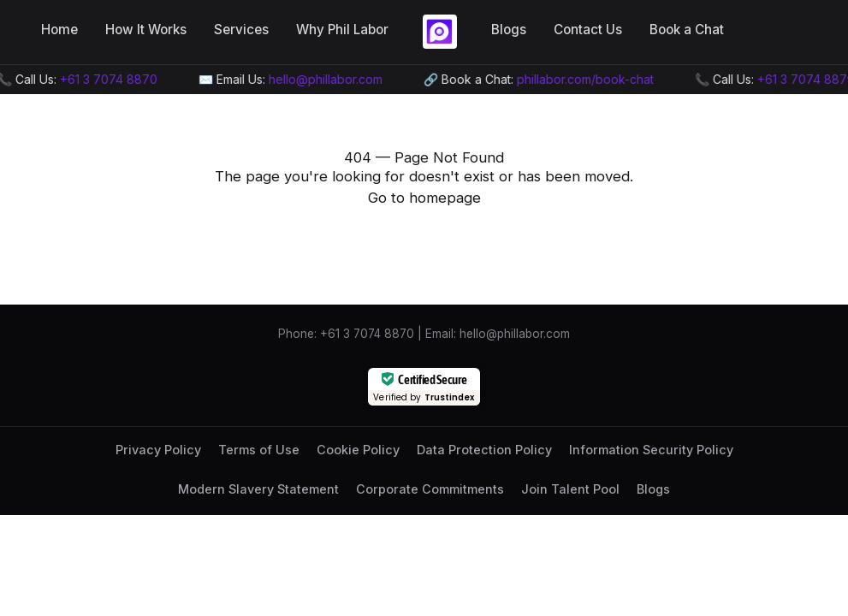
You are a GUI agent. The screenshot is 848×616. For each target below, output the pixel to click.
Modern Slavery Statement (258, 489)
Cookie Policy (358, 450)
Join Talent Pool (570, 489)
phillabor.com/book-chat (587, 79)
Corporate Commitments (430, 489)
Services (241, 30)
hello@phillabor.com (327, 79)
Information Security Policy (651, 450)
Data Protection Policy (484, 450)
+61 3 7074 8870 (110, 79)
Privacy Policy (158, 450)
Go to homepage (424, 198)
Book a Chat (687, 30)
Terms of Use (259, 450)
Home (59, 30)
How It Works (146, 30)
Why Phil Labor (342, 30)
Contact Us (588, 30)
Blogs (509, 30)
